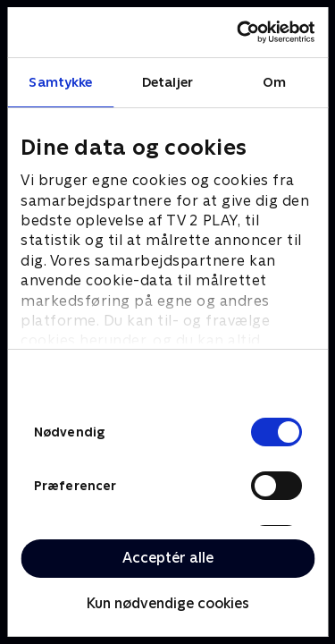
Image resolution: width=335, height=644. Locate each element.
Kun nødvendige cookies (168, 603)
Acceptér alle (168, 558)
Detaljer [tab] (167, 82)
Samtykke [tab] (60, 82)
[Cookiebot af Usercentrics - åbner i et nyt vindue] (239, 32)
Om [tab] (274, 82)
